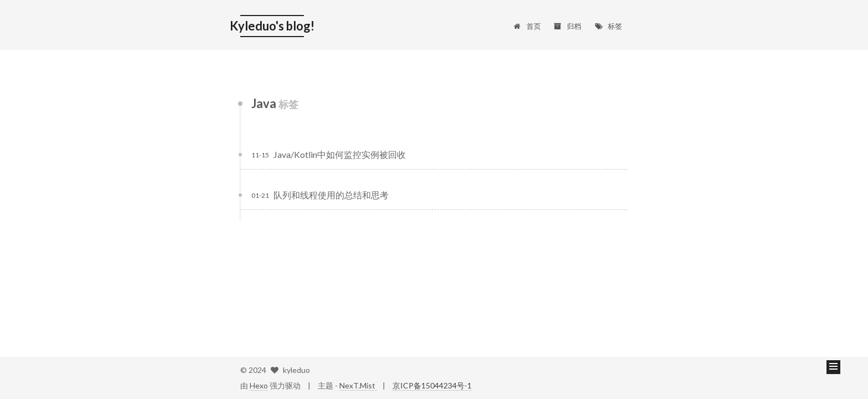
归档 (568, 26)
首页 (527, 26)
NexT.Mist (358, 385)
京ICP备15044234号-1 (432, 385)
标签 (608, 26)
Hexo (259, 385)
